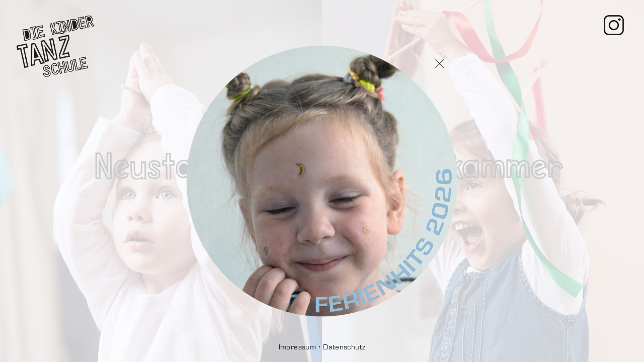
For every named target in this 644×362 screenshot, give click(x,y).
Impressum (297, 347)
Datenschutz (344, 347)
